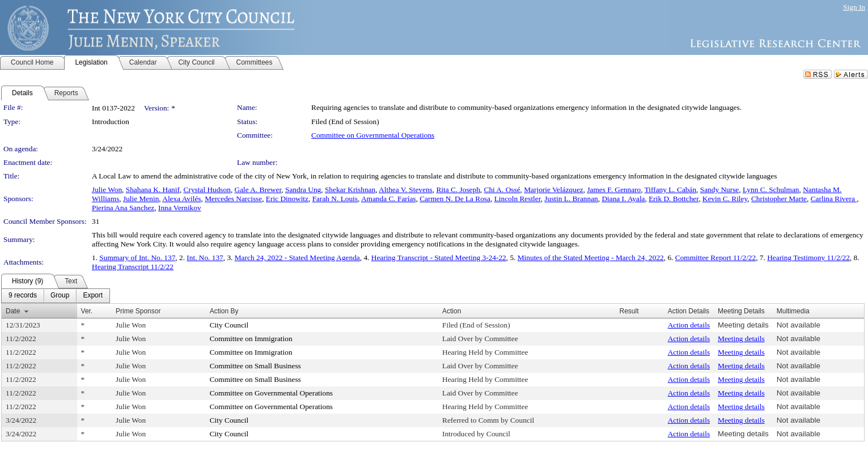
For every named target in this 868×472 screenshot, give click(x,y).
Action (452, 311)
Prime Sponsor (138, 311)
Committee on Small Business (255, 366)
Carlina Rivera (834, 199)
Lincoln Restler (518, 199)
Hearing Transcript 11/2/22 (133, 267)
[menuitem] (23, 296)
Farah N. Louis (335, 199)
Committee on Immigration (251, 339)
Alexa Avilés (181, 199)
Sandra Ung (303, 190)
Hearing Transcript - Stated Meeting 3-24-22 (439, 258)
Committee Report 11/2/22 (715, 258)
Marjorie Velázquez (553, 190)
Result (629, 311)
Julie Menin (141, 199)
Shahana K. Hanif (153, 190)
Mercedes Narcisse (233, 199)
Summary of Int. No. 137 (137, 258)
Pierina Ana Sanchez (123, 208)
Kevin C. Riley (725, 199)
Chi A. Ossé (502, 190)
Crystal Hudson (207, 190)
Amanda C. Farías (389, 199)
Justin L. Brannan (571, 199)
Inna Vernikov (180, 208)
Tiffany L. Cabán (670, 190)
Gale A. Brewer (258, 190)
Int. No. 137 (205, 258)
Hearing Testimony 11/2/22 (808, 258)
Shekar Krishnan (350, 190)
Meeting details (743, 325)
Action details (689, 325)
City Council (229, 325)
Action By (224, 311)
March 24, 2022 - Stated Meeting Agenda (297, 258)
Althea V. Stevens (406, 190)
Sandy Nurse (719, 190)
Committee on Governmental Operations (373, 135)
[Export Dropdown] (93, 296)
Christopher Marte (779, 199)
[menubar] (56, 296)
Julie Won (107, 190)
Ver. (87, 311)
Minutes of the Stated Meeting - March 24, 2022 (591, 258)
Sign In (854, 7)
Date (13, 311)
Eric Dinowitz (287, 199)
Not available (799, 325)
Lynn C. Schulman (771, 190)
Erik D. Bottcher (674, 199)
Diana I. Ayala (623, 199)
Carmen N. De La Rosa (455, 199)
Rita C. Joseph (458, 190)
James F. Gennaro (614, 190)
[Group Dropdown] (60, 296)
